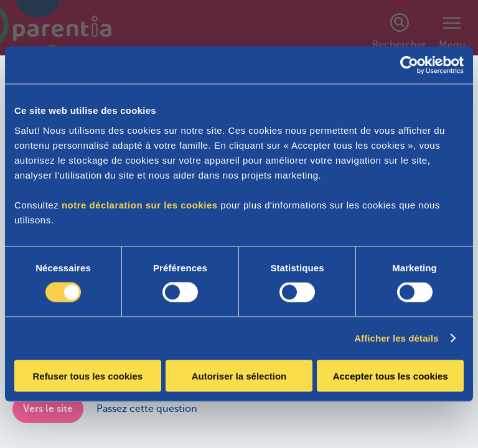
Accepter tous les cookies (391, 376)
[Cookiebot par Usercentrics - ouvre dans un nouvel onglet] (409, 65)
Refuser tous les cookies (87, 376)
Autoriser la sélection (239, 376)
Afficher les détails (396, 338)
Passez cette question (147, 409)
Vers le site (48, 409)
